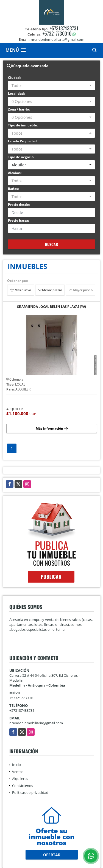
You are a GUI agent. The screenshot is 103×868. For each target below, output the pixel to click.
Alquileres (20, 779)
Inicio (16, 765)
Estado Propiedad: (23, 141)
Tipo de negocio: (21, 157)
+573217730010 (57, 33)
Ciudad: (14, 78)
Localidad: (16, 93)
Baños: (13, 189)
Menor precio (50, 290)
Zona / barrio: (19, 109)
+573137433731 (64, 28)
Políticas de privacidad (30, 792)
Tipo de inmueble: (23, 125)
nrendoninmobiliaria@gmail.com (36, 723)
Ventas (18, 772)
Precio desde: (19, 205)
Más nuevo (21, 290)
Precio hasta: (18, 220)
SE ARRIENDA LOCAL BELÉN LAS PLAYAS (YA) (51, 307)
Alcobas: (15, 173)
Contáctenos (23, 786)
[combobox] (51, 86)
